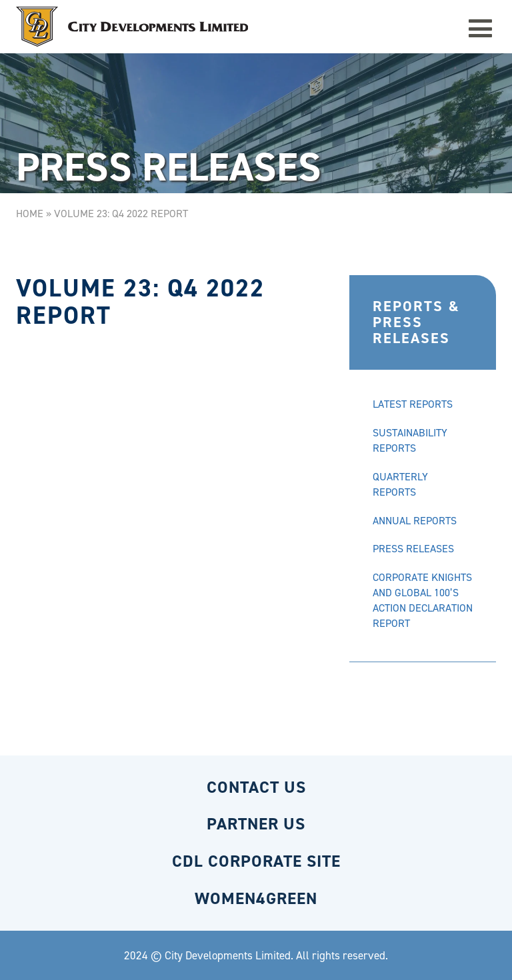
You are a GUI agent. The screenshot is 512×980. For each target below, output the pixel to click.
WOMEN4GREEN (256, 898)
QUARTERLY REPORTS (400, 484)
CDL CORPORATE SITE (256, 861)
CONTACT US (256, 787)
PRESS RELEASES (413, 549)
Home (30, 214)
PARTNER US (256, 824)
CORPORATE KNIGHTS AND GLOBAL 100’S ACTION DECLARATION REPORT (423, 600)
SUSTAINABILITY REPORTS (410, 440)
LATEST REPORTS (413, 404)
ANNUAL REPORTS (415, 521)
